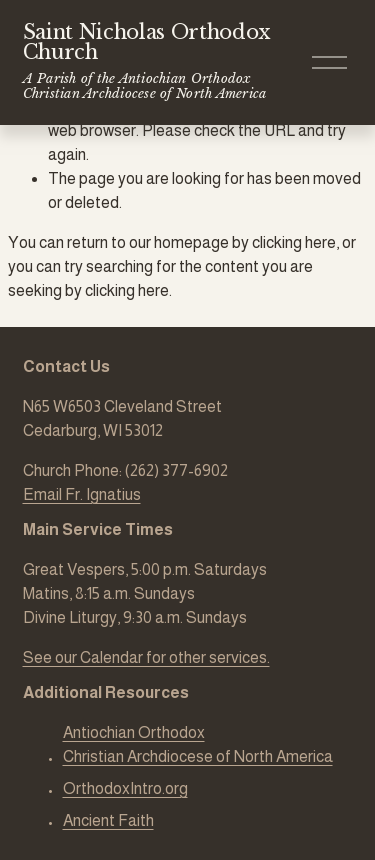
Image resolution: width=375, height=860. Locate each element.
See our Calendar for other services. (146, 657)
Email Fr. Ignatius (82, 494)
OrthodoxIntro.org (125, 788)
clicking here (294, 242)
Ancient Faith (108, 820)
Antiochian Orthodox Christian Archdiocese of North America (198, 744)
